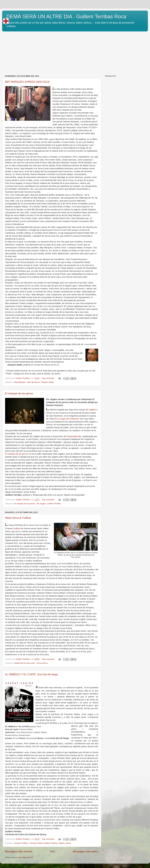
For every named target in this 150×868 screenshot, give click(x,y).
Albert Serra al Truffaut (18, 518)
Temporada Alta (74, 436)
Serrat (68, 843)
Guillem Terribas (54, 504)
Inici (53, 851)
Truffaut (16, 528)
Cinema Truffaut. (21, 843)
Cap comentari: (48, 378)
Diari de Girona (33, 382)
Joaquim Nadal (47, 382)
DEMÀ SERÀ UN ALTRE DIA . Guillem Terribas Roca (66, 17)
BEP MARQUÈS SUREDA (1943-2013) (27, 82)
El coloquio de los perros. (25, 504)
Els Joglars (91, 410)
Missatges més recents (19, 851)
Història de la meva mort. (25, 663)
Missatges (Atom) (26, 857)
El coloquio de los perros (19, 394)
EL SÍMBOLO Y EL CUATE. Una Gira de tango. (32, 674)
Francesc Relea (36, 843)
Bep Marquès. (20, 382)
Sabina (62, 843)
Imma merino (42, 663)
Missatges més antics (86, 851)
